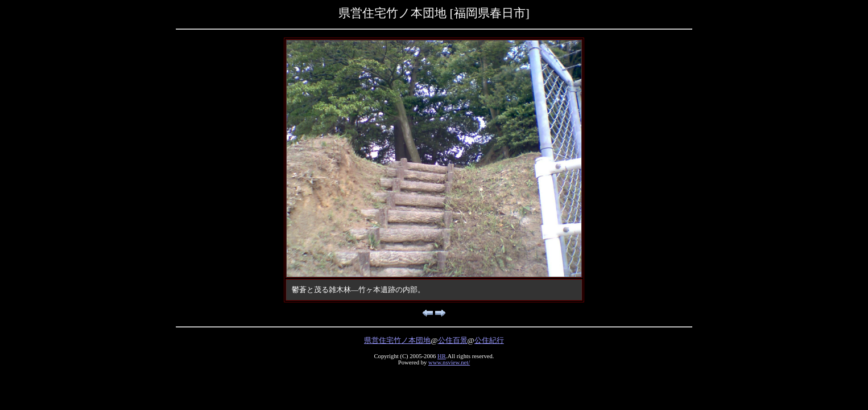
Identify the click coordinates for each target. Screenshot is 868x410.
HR (442, 356)
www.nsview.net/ (449, 362)
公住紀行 (489, 340)
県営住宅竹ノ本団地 (397, 340)
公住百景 (453, 340)
